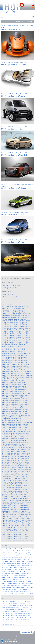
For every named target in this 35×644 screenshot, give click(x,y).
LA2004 (9, 424)
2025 (8, 624)
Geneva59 (18, 397)
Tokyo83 (10, 522)
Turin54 (9, 527)
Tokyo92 (10, 524)
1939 (11, 601)
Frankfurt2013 (6, 368)
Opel (18, 582)
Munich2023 (5, 446)
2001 (25, 616)
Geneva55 (18, 395)
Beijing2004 (13, 308)
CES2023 (16, 321)
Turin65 (15, 531)
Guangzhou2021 (17, 419)
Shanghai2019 (6, 509)
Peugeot (5, 584)
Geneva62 (12, 399)
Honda (22, 567)
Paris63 (9, 486)
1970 (18, 608)
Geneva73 (5, 404)
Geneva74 (12, 404)
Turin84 (25, 536)
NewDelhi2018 (25, 453)
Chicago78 (5, 337)
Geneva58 (12, 397)
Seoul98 (28, 502)
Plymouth (12, 584)
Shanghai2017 (24, 507)
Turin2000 (11, 526)
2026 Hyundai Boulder (10, 288)
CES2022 (10, 321)
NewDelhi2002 (16, 449)
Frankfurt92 (21, 377)
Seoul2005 (26, 498)
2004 (9, 618)
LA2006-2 (21, 424)
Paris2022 (18, 478)
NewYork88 (13, 473)
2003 (4, 618)
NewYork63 (13, 469)
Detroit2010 (5, 348)
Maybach (16, 577)
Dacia (20, 559)
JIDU (13, 571)
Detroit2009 (21, 346)
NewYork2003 (15, 457)
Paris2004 (18, 475)
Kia (21, 571)
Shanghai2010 (15, 506)
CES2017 (18, 319)
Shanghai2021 (15, 509)
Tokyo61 (19, 516)
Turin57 (25, 527)
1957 (24, 604)
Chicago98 (19, 343)
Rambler (13, 586)
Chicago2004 (6, 324)
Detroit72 (11, 355)
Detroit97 (11, 362)
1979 (23, 610)
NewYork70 (28, 471)
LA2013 (25, 426)
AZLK (16, 553)
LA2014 (4, 428)
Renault (19, 586)
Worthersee (28, 540)
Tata (23, 592)
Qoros (4, 586)
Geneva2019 (22, 392)
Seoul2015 (5, 502)
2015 (9, 240)
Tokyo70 (23, 518)
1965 (28, 606)
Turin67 (25, 531)
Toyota (28, 592)
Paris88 (20, 491)
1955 (16, 604)
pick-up (30, 184)
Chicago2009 (14, 326)
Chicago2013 (6, 328)
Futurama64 (5, 381)
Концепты (4, 26)
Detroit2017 (13, 352)
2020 (17, 622)
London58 (5, 433)
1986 (20, 612)
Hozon (4, 569)
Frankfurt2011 (24, 366)
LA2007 (26, 424)
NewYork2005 (6, 459)
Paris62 (4, 486)
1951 (30, 601)
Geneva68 (25, 401)
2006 (18, 618)
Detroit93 (11, 361)
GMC (11, 567)
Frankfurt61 (22, 370)
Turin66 (20, 531)
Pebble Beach (27, 493)
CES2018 (24, 319)
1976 (11, 610)
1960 (7, 606)
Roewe (24, 586)
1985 (16, 612)
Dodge (4, 563)
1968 (9, 608)
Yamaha (30, 594)
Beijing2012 (21, 310)
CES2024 (23, 321)
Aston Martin (17, 551)
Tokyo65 (4, 518)
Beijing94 (28, 314)
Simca (4, 590)
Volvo (25, 594)
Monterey (12, 437)
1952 (4, 604)
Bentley (25, 553)
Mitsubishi (24, 579)
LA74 (28, 430)
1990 (8, 614)
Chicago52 (21, 328)
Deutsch (33, 7)
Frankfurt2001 (6, 364)
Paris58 (9, 484)
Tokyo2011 (28, 513)
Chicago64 (19, 332)
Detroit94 (18, 361)
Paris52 (4, 482)
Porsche (30, 584)
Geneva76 (25, 404)
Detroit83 (11, 357)
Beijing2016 (13, 312)
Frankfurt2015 (15, 368)
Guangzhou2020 (7, 419)
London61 (12, 433)
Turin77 (20, 535)
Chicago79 (12, 337)
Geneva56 (25, 395)
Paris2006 (25, 475)
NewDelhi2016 (16, 453)
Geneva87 (18, 410)
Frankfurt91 (13, 377)
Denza (23, 561)
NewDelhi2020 (6, 455)
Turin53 (4, 527)
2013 (17, 620)
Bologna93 (5, 319)
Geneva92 (25, 411)
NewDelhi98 (15, 455)
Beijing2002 (5, 308)
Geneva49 (28, 393)
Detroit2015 (21, 350)
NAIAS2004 (20, 448)
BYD (26, 555)
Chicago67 (12, 334)
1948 (22, 601)
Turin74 (4, 535)
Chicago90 (26, 339)
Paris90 (25, 491)
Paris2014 (25, 477)
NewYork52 (13, 468)
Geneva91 (18, 411)
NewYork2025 (24, 466)
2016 (30, 620)
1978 (19, 610)
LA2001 (30, 422)
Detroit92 (5, 361)
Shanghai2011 (24, 506)
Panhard (29, 582)
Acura (13, 549)
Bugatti (17, 555)
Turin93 (25, 538)
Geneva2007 (24, 63)
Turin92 (20, 538)
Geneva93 (5, 413)
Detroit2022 (13, 353)
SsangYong (26, 590)
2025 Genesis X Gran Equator (12, 285)
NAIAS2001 (21, 446)
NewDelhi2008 (6, 451)
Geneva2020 (5, 393)
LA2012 (20, 426)
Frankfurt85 (21, 375)
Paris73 (4, 489)
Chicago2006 (23, 324)
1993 (21, 614)
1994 (25, 614)
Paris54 (14, 482)
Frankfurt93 (28, 377)
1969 (13, 608)
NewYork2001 (6, 457)
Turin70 (15, 533)
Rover (9, 588)
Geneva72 (25, 402)
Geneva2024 (14, 393)
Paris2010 (12, 477)
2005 (9, 26)
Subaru (13, 592)
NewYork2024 (15, 466)
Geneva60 (25, 397)
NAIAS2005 (28, 448)
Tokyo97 (29, 524)
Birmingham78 (17, 315)
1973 (30, 608)
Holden (16, 567)
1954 (12, 604)
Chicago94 (26, 341)
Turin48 (17, 526)
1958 (29, 604)
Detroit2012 (21, 348)
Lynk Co (11, 575)
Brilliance (11, 555)
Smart (14, 590)
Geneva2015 (24, 240)
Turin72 (25, 533)
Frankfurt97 (13, 379)
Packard (23, 582)
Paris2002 (11, 475)
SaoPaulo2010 (6, 497)
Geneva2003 (14, 382)
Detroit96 (5, 362)
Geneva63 (18, 399)
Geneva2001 (22, 381)
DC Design (17, 561)
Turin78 (25, 535)
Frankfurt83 (13, 375)
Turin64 (9, 531)
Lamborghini (6, 573)
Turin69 (9, 533)
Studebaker (6, 592)
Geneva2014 (24, 212)
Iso (26, 569)
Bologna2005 (15, 317)
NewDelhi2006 (25, 449)
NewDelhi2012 (25, 451)
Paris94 (9, 493)
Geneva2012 (24, 184)
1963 (19, 606)
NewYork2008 (6, 460)
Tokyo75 (16, 520)
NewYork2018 (24, 464)
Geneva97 (5, 415)
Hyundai (16, 569)
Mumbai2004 (6, 444)
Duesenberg (14, 563)
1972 (26, 608)
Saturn (17, 588)
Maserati (5, 577)
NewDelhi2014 (6, 453)
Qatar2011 (5, 495)
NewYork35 (5, 468)
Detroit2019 (5, 353)
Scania (22, 588)
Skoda (9, 590)
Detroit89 (11, 359)
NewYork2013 (6, 462)
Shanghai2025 (6, 511)
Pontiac (24, 584)
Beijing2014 (5, 312)
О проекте (4, 636)
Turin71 (20, 533)
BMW (30, 553)
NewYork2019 (6, 466)
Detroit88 (5, 359)
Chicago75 (19, 335)
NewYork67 (13, 471)
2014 (9, 212)
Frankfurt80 (28, 373)
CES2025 (29, 321)
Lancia (13, 573)
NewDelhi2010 (16, 451)
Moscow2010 (6, 439)
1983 (8, 612)
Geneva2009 (24, 127)
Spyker (19, 590)
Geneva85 (5, 410)
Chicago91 (5, 341)
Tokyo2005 (5, 513)
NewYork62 (5, 469)
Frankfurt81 (5, 375)
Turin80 (9, 536)
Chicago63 (12, 332)
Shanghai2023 (24, 509)
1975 (7, 610)
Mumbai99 (14, 444)
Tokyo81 (4, 522)
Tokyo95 (23, 524)
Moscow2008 (19, 437)
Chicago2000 (6, 323)
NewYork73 (5, 473)
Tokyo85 (16, 522)
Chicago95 (5, 343)
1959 (4, 606)
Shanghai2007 (21, 504)
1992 (17, 614)
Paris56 (25, 482)
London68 (5, 435)
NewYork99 (28, 473)
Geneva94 (12, 413)
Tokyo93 (16, 524)
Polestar (18, 584)
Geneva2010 (22, 386)
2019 (12, 622)
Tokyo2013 (5, 515)
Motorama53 (14, 440)
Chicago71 (5, 335)
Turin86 (4, 538)
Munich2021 (21, 444)
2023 (30, 622)
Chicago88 (12, 339)
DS (8, 563)
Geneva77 (5, 406)
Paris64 (14, 486)
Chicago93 (19, 341)
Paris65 (20, 486)
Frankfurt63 (5, 372)
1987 (24, 612)
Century (6, 557)
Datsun (11, 561)
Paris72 (25, 487)
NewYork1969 (24, 455)
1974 (4, 610)
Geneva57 (5, 397)
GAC (16, 565)
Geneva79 (18, 406)
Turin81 (15, 536)
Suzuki (18, 592)
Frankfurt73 (5, 373)
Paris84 (9, 491)
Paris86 (14, 491)
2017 (4, 622)
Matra (10, 577)
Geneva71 (18, 402)
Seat (31, 588)
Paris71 (20, 487)
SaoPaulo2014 (25, 497)
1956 (20, 604)
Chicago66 (5, 334)
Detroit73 (18, 355)
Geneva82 (12, 408)
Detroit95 (24, 361)
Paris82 (4, 491)
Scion (27, 588)
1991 (12, 614)
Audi (24, 551)
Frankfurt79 (21, 373)
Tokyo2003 (22, 511)
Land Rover (19, 573)
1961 (11, 606)
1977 (15, 610)
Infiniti (22, 569)
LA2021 (9, 430)
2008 (9, 94)
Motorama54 (23, 440)
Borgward (5, 555)
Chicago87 (5, 339)
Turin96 (9, 540)
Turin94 (4, 540)
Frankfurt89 (5, 377)
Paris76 (14, 489)
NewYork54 (21, 468)
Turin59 (9, 529)
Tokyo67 (10, 518)
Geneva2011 (24, 153)
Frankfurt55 (14, 370)
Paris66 (25, 486)
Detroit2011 (13, 348)
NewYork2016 (6, 464)
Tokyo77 (23, 520)
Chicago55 (5, 330)
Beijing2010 (13, 310)
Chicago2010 (23, 326)
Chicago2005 (14, 324)
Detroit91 (24, 359)
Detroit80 (24, 355)
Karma (17, 571)
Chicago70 (26, 334)
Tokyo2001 (14, 511)
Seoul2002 (19, 498)
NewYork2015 (24, 462)
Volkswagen (18, 594)
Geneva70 (12, 402)
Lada (25, 571)
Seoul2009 (12, 500)
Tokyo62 (26, 516)
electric (30, 127)
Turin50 (22, 526)
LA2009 (9, 426)
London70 (19, 435)
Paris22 (4, 480)
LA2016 (15, 428)
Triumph (5, 594)
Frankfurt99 (21, 379)
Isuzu (29, 569)
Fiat (29, 563)
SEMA (13, 498)
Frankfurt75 (13, 373)
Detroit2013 (5, 350)
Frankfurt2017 (24, 368)
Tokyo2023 (5, 516)
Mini (18, 579)
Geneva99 (18, 415)
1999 (17, 616)
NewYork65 (28, 469)
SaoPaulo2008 (23, 495)
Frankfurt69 (28, 372)
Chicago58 (19, 330)
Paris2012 (18, 477)
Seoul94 (11, 502)
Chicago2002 (23, 323)
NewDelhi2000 (6, 449)
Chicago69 (19, 334)
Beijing (20, 553)
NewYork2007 (24, 459)
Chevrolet (24, 557)
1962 (15, 606)
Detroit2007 (5, 346)
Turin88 (9, 538)
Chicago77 (26, 335)
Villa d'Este (21, 540)
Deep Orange (6, 344)
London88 (5, 437)
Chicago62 (5, 332)
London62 (19, 433)
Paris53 (9, 482)
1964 (24, 606)
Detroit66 (27, 353)
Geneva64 (25, 399)
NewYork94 (5, 306)
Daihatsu (5, 561)
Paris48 (20, 480)
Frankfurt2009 (15, 366)
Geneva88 (25, 410)
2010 (4, 620)
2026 (12, 624)
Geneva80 (25, 406)
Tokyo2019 (28, 515)
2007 (9, 63)
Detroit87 (24, 357)
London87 (25, 435)
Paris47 (14, 480)
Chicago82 (19, 337)
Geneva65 (5, 401)
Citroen (6, 559)
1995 (30, 614)
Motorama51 (6, 440)
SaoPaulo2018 (6, 498)
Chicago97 (12, 343)
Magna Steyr (15, 26)
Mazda (22, 577)
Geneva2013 (22, 388)
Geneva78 (12, 406)
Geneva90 (12, 411)
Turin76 (15, 535)
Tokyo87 (23, 522)
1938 (7, 601)
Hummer (10, 569)
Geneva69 (5, 402)
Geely (20, 565)
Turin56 (20, 527)
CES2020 (4, 321)
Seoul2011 (19, 500)
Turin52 (27, 526)
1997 (8, 616)
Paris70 (14, 487)
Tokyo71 (29, 518)
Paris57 (4, 484)
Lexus (25, 573)
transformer (4, 186)
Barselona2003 (14, 306)
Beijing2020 (5, 314)
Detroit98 (18, 362)
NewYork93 (21, 473)
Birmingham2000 (7, 315)
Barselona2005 (24, 306)
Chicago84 (26, 337)
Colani (11, 559)
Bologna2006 (24, 317)
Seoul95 (17, 502)
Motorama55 (6, 442)
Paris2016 (5, 478)
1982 (4, 612)
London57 (28, 431)
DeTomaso (29, 561)
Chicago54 (28, 328)
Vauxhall (11, 594)
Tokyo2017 (20, 515)
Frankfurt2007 (6, 366)
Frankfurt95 (5, 379)
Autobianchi (6, 553)
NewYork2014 (15, 462)
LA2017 (20, 428)
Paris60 (20, 484)
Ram (8, 586)
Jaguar (4, 571)
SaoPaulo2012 (16, 497)
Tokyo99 (4, 526)
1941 (19, 601)
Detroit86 (18, 357)
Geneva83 (18, 408)
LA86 (3, 431)
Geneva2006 (14, 384)
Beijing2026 (21, 314)
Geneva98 (12, 415)
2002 (30, 616)
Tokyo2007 (13, 513)
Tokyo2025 (13, 516)
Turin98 (15, 540)
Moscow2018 (24, 439)
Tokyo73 (10, 520)
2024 (4, 624)
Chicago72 (12, 335)
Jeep (9, 571)
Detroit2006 (22, 344)
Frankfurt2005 (24, 26)
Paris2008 (5, 477)
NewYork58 (28, 468)
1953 (8, 604)
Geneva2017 (5, 392)
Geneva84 (25, 408)
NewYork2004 (24, 457)
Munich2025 (13, 446)
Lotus (6, 575)
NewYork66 (5, 471)
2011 (9, 153)
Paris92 (4, 493)
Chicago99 (26, 343)
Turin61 (20, 529)
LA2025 (20, 430)
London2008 (21, 431)
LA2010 (15, 426)
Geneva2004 (22, 382)
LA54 (24, 430)
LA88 (7, 431)
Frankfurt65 (13, 372)
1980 (27, 610)
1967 (5, 608)
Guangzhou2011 (27, 415)
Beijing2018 (21, 312)
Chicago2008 (6, 326)
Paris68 (9, 487)
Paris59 (14, 484)
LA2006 (15, 424)
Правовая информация (15, 636)
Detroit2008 (13, 346)
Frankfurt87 (28, 375)
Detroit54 (21, 353)
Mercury (9, 579)
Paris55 (20, 482)
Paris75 (9, 489)
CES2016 (12, 319)
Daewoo (26, 559)
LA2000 (24, 422)
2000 (21, 616)
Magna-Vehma (18, 575)
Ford (4, 565)
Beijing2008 (5, 310)
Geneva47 (21, 393)
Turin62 (25, 529)
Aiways (18, 549)
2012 (9, 184)
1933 (4, 601)
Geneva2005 (5, 384)
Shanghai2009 (6, 506)
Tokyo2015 (13, 515)
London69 (12, 435)
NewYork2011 (24, 460)
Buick (22, 555)
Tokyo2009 (20, 513)
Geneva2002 (5, 382)
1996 (4, 616)
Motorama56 (14, 442)
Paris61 (25, 484)
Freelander (10, 565)
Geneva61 (5, 399)
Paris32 (9, 480)
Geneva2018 (14, 392)
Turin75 (9, 535)
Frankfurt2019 (6, 370)
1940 (15, 601)
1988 (29, 612)
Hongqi (27, 567)
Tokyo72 (4, 520)
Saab (13, 588)
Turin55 (15, 527)
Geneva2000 (14, 381)
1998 (12, 616)
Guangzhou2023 (7, 420)
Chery (17, 557)
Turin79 (4, 536)
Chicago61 (26, 330)
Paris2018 (11, 478)
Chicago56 (12, 330)
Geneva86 (12, 410)
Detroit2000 (14, 344)
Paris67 (4, 487)
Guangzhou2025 (7, 422)
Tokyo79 (29, 520)
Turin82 (20, 536)
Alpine (31, 549)
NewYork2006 (15, 459)
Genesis (26, 565)
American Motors (7, 551)
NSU (5, 582)
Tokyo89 (29, 522)
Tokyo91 (4, 524)
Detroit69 (5, 355)
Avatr (12, 553)
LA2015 (9, 428)
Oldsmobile (11, 582)
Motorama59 (23, 442)
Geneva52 (5, 395)
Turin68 (4, 533)
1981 (31, 610)
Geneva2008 (24, 94)
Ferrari (25, 563)
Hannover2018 (17, 422)
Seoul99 (4, 504)
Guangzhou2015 (7, 417)
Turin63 (4, 531)
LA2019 (4, 430)
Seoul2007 (5, 500)
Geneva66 (12, 401)
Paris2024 (25, 478)
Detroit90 (18, 359)
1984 (12, 612)
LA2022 (15, 430)
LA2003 (4, 424)
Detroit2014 (13, 350)
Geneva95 (18, 413)
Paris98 (20, 493)
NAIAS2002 (5, 448)
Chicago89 (19, 339)
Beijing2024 (13, 314)
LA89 (11, 431)
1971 (22, 608)
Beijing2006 (21, 308)
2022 (25, 622)
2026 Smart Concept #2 (10, 297)
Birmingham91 (6, 317)
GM (7, 567)
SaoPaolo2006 (13, 495)
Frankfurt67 (21, 372)
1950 (26, 601)
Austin (28, 551)
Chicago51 (13, 328)
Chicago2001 (14, 323)
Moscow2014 (15, 439)
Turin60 (15, 529)
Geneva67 (18, 401)
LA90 (15, 431)
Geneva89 (5, 411)
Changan (12, 557)
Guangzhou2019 (17, 417)
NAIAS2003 (13, 448)
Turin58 (4, 529)
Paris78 (20, 489)
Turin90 (15, 538)
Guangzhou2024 (17, 420)
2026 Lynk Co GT (8, 294)
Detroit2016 (5, 352)
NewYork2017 (15, 464)
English (33, 5)
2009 (9, 127)
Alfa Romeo (24, 549)
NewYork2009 (15, 460)
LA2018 (25, 428)
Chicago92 (12, 341)
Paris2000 (5, 475)
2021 (21, 622)
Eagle (20, 563)
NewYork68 (21, 471)
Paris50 (25, 480)
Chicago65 (26, 332)
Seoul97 (22, 502)
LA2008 (4, 426)
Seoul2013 (26, 500)
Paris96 (14, 493)
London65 (25, 433)
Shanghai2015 (15, 507)
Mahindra (26, 575)
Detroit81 (5, 357)
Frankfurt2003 (15, 364)
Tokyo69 (16, 518)
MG (14, 579)
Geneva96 (25, 413)
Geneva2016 (22, 390)
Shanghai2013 (6, 507)
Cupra (16, 559)
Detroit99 (24, 362)
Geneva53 (12, 395)
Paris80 (25, 489)
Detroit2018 (21, 352)
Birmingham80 (27, 315)
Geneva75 (18, 404)
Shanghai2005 (12, 504)
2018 (8, 622)
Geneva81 (5, 408)
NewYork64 (21, 469)
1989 (4, 614)
